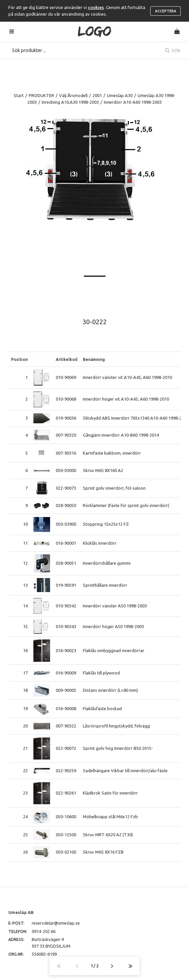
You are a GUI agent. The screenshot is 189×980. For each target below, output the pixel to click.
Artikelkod (67, 359)
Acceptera (166, 11)
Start (19, 95)
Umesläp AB (21, 912)
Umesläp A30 (120, 95)
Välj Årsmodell (73, 95)
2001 (97, 95)
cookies (96, 7)
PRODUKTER (41, 95)
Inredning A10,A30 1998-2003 (70, 102)
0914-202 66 (44, 931)
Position (19, 359)
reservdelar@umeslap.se (56, 923)
